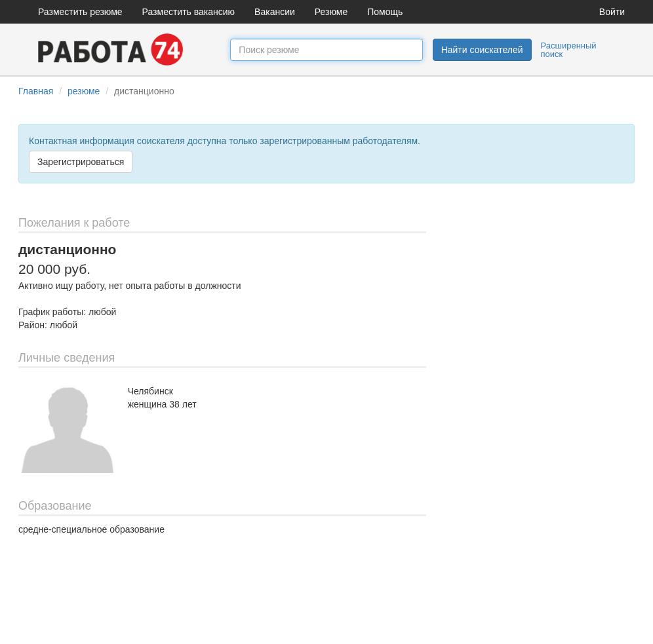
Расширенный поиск (569, 50)
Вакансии (275, 12)
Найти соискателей (482, 50)
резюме (84, 91)
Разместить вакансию (189, 12)
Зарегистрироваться (81, 162)
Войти (612, 12)
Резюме (331, 12)
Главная (36, 91)
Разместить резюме (80, 12)
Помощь (385, 12)
